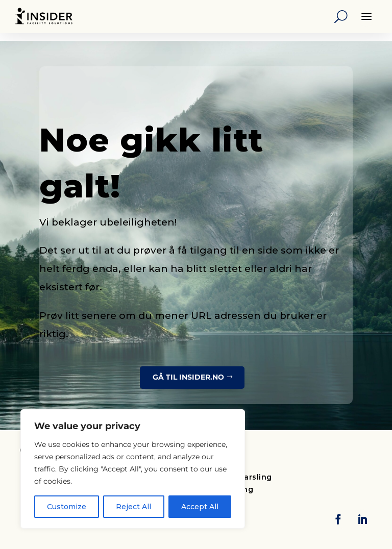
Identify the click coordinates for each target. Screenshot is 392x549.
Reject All (133, 507)
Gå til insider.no (188, 377)
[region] (133, 469)
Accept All (200, 507)
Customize (67, 507)
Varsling (256, 477)
